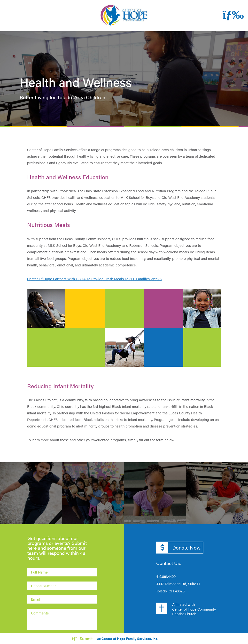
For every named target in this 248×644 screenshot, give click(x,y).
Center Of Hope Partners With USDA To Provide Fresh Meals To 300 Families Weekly (95, 279)
